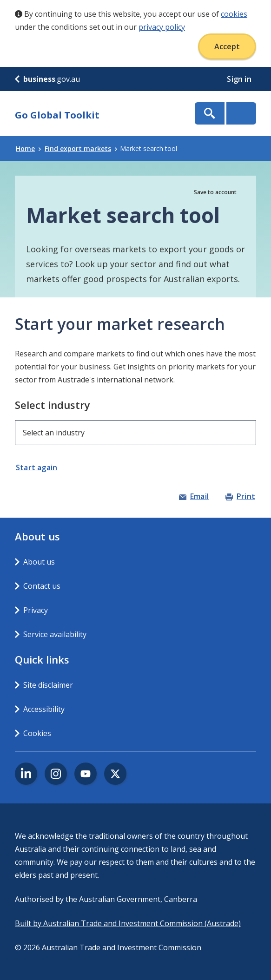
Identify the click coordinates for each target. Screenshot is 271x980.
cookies (234, 14)
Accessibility (44, 709)
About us (39, 562)
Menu (241, 113)
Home (28, 148)
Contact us (42, 586)
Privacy (36, 610)
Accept (227, 46)
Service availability (55, 634)
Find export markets (81, 148)
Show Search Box (210, 113)
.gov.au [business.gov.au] (47, 79)
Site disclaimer (48, 685)
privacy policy (162, 27)
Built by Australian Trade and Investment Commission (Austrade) (128, 923)
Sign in (240, 79)
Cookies (37, 733)
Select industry (53, 405)
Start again (36, 467)
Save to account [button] (215, 192)
